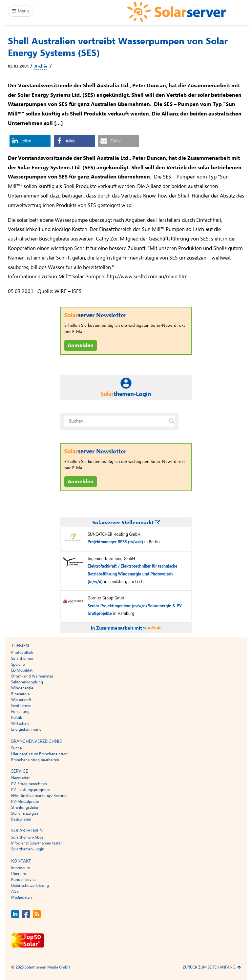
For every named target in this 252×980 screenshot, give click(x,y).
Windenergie (22, 688)
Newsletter (20, 778)
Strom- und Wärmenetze (32, 676)
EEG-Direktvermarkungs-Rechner (39, 796)
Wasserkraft (21, 700)
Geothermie (21, 706)
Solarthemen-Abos (27, 837)
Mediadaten (21, 897)
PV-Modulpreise (25, 802)
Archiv (41, 66)
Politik (17, 718)
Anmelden (81, 345)
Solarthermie (22, 658)
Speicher (19, 664)
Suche (16, 748)
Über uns (19, 874)
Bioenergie (20, 694)
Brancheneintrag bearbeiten (35, 760)
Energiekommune (26, 729)
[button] (30, 141)
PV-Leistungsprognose (31, 790)
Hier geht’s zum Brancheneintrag (39, 754)
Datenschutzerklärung (30, 886)
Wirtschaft (20, 723)
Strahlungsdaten (25, 807)
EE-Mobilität (22, 670)
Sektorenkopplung (27, 682)
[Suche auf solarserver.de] (172, 421)
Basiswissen (21, 819)
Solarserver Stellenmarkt (126, 523)
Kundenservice (24, 880)
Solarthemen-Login (28, 849)
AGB (15, 891)
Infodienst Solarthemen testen (37, 843)
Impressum (21, 868)
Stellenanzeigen (25, 813)
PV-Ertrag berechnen (29, 784)
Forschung (20, 712)
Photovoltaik (22, 653)
